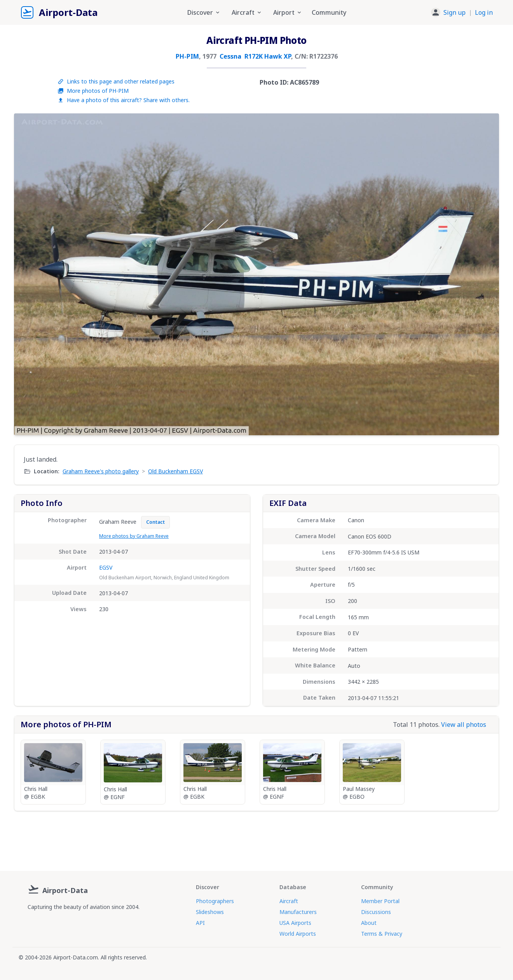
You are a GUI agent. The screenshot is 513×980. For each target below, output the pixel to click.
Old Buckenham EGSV (175, 471)
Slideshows (210, 912)
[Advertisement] (256, 838)
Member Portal (380, 901)
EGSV (106, 567)
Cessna (230, 56)
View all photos (464, 725)
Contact (155, 522)
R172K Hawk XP (268, 56)
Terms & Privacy (382, 934)
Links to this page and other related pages (116, 81)
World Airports (298, 934)
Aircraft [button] (247, 12)
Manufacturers (298, 912)
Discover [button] (204, 12)
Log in (484, 12)
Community (329, 12)
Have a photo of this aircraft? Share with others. (124, 100)
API (200, 923)
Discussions (376, 912)
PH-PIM (187, 56)
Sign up (455, 12)
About (369, 923)
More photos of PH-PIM (93, 91)
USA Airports (295, 923)
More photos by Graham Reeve (134, 536)
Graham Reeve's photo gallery (101, 471)
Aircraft (289, 901)
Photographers (215, 901)
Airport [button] (288, 12)
